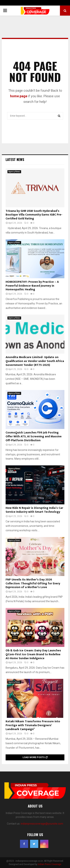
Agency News (14, 172)
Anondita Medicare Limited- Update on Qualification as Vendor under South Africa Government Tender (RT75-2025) (35, 361)
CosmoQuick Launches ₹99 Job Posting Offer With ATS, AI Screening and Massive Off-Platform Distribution (34, 437)
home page (19, 96)
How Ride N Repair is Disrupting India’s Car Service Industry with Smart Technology (34, 510)
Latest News (15, 159)
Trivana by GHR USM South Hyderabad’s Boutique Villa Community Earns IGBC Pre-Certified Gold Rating (34, 215)
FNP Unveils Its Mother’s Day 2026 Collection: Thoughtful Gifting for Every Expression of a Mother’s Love (33, 584)
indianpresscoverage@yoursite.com (42, 824)
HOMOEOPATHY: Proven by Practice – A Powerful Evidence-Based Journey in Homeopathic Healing (32, 286)
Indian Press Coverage (50, 864)
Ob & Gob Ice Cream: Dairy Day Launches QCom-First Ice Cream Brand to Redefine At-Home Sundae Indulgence (33, 654)
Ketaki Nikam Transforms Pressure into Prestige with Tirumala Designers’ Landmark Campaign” (33, 725)
